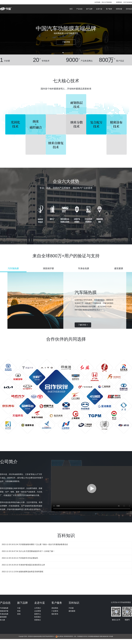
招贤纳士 (38, 620)
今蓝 (19, 608)
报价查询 (55, 614)
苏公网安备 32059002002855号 (65, 636)
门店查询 (55, 611)
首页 (71, 9)
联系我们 (38, 617)
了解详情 (66, 42)
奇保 (19, 611)
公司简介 (38, 608)
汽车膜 (71, 608)
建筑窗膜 (3, 617)
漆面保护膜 (4, 611)
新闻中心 (38, 614)
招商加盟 (119, 9)
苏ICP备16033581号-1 (49, 636)
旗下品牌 (89, 9)
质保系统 (55, 608)
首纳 (19, 614)
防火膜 (2, 620)
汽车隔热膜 (4, 608)
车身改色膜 (4, 614)
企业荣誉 (38, 611)
